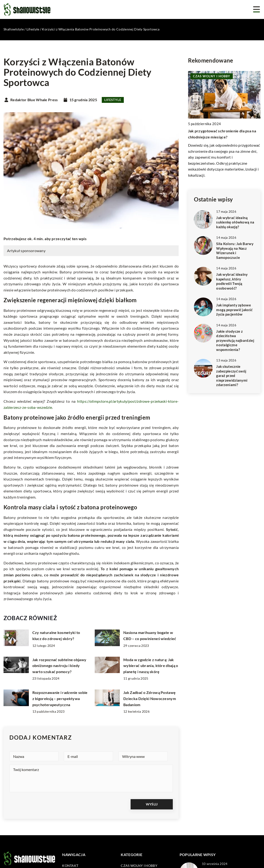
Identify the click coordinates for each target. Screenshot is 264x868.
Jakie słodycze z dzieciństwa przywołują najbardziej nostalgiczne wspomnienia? (235, 340)
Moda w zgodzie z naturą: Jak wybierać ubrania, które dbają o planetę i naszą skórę (151, 666)
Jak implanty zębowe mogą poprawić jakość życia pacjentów (234, 310)
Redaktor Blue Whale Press (34, 100)
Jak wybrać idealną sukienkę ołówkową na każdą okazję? (235, 222)
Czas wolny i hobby (139, 865)
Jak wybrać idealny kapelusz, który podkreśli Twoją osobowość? (232, 281)
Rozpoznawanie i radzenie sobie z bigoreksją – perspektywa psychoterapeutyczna (60, 698)
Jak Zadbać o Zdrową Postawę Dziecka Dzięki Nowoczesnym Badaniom (150, 698)
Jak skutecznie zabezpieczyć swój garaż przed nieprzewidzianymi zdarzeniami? (232, 376)
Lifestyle (113, 100)
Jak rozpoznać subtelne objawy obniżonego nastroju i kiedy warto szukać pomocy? (59, 666)
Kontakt (70, 865)
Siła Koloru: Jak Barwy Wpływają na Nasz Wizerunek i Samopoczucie (235, 251)
